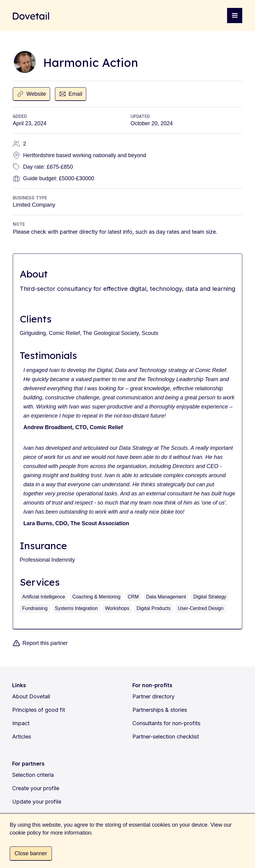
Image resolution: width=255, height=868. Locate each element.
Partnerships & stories (160, 710)
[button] (235, 15)
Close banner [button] (31, 853)
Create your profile (36, 788)
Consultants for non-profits (166, 723)
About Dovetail (31, 696)
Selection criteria (33, 775)
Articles (22, 737)
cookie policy (25, 833)
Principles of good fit (39, 710)
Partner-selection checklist (166, 737)
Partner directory (153, 696)
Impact (21, 723)
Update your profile (37, 802)
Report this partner (45, 643)
